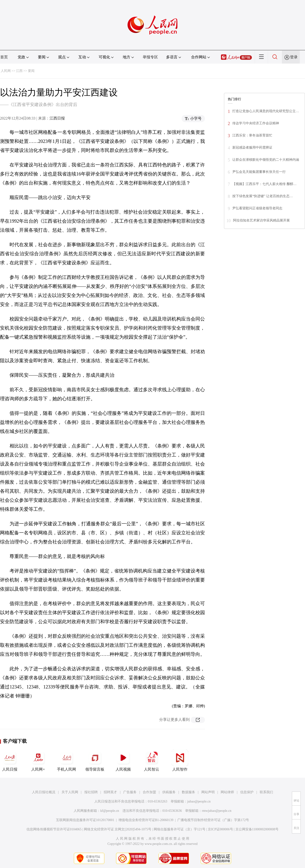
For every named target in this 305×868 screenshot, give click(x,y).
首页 (4, 57)
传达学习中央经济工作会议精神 (256, 123)
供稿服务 (169, 792)
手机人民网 (66, 760)
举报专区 (150, 57)
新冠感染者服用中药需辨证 (252, 148)
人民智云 (152, 760)
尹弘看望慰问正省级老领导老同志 (257, 208)
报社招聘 (91, 792)
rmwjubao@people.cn (217, 811)
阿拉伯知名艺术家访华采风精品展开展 (261, 220)
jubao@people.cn (199, 801)
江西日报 (57, 118)
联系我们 (266, 792)
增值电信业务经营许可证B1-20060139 (146, 820)
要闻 (31, 71)
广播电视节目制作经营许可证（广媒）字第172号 (213, 820)
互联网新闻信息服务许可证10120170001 (85, 820)
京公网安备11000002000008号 (257, 829)
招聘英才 (110, 792)
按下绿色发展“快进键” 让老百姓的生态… (263, 196)
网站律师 (227, 792)
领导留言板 (95, 760)
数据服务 (188, 792)
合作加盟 (149, 792)
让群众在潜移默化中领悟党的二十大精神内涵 (266, 160)
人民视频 (123, 760)
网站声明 (208, 792)
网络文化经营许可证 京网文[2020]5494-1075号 (118, 829)
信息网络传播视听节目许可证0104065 (54, 829)
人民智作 (180, 760)
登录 (294, 57)
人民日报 (10, 760)
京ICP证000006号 (220, 829)
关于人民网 (70, 792)
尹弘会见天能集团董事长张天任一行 (259, 172)
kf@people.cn (110, 811)
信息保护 (247, 792)
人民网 (6, 71)
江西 (19, 71)
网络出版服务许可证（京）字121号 (180, 829)
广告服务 (130, 792)
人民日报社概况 (44, 792)
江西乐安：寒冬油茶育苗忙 (252, 135)
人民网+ (38, 760)
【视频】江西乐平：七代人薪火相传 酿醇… (264, 184)
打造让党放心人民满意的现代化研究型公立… (266, 111)
